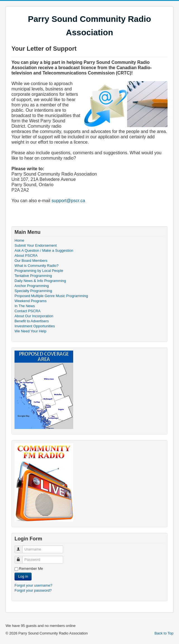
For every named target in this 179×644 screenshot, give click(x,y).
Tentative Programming (33, 276)
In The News (25, 306)
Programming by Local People (39, 271)
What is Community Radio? (37, 266)
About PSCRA (26, 256)
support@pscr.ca (68, 201)
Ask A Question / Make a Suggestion (44, 250)
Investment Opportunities (35, 326)
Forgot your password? (33, 590)
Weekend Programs (31, 301)
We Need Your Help (30, 331)
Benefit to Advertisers (32, 321)
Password (21, 557)
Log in (23, 576)
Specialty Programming (33, 291)
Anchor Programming (32, 286)
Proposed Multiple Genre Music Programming (51, 296)
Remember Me (31, 569)
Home (19, 240)
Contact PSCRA (28, 311)
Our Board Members (31, 261)
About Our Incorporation (34, 316)
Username (21, 547)
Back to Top (164, 633)
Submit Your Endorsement (36, 245)
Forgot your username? (33, 585)
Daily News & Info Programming (40, 281)
